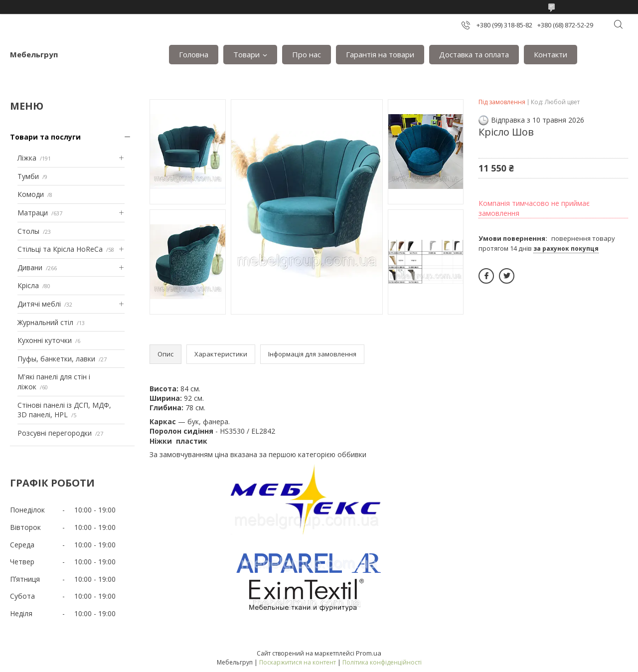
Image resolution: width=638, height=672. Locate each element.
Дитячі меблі (39, 304)
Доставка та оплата (474, 54)
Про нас (307, 54)
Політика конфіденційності (382, 662)
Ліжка (27, 158)
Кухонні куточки (45, 340)
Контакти (551, 54)
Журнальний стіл (45, 322)
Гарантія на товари (380, 54)
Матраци (33, 213)
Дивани (30, 267)
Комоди (31, 194)
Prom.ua (369, 653)
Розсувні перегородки (55, 433)
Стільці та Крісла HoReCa (60, 249)
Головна (194, 54)
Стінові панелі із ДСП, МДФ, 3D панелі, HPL (64, 410)
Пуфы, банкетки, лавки (56, 359)
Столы (28, 231)
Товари (246, 54)
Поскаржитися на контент (298, 662)
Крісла (28, 285)
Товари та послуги (45, 137)
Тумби (28, 176)
